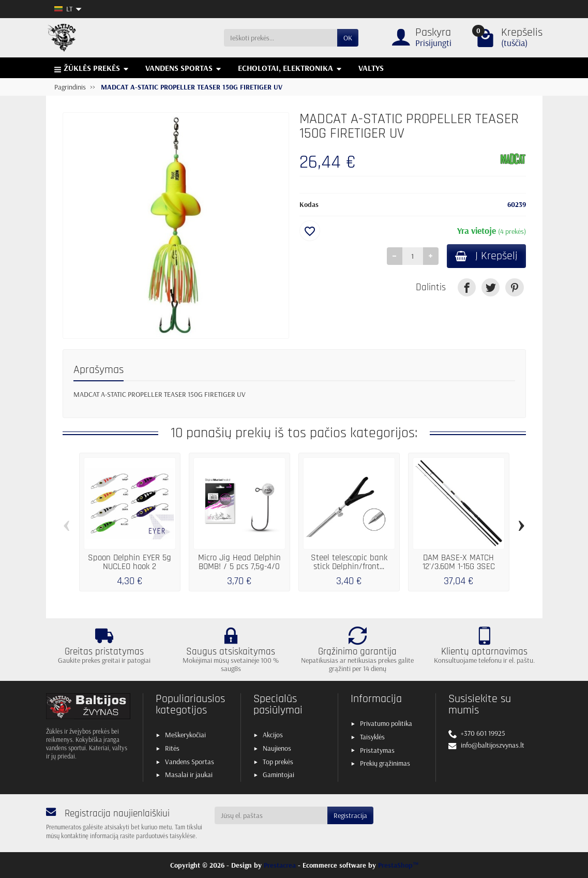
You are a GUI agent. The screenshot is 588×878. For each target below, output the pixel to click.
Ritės (172, 748)
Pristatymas (377, 750)
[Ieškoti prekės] (281, 38)
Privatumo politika (386, 723)
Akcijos (273, 735)
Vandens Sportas (190, 762)
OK (348, 38)
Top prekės (278, 762)
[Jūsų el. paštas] (271, 815)
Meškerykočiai (185, 735)
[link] (467, 287)
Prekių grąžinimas (385, 763)
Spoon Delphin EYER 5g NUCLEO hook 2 (130, 562)
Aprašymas (99, 370)
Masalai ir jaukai (189, 775)
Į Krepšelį (486, 256)
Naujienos (277, 748)
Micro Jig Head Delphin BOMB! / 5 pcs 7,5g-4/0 (239, 562)
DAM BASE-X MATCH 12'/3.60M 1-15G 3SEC (459, 562)
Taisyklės (372, 737)
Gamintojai (278, 775)
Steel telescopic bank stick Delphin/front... (349, 562)
